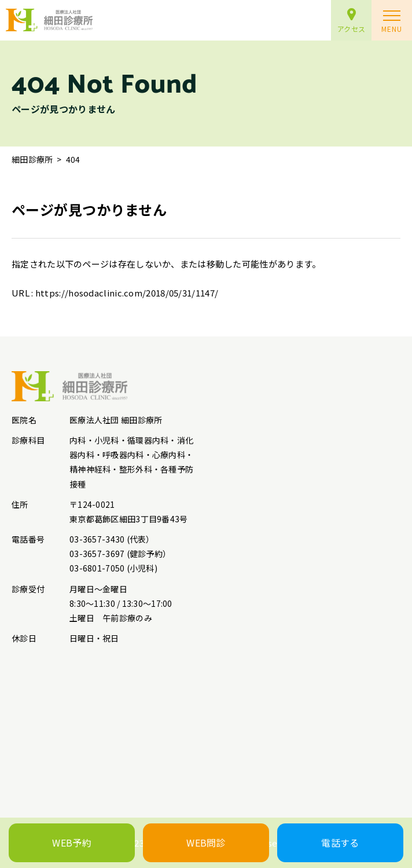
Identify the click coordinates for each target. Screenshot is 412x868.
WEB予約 (72, 843)
